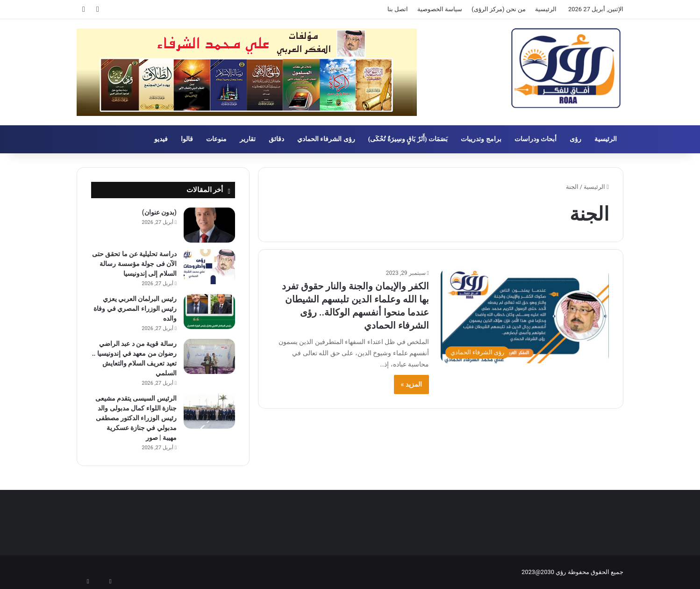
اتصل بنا (398, 9)
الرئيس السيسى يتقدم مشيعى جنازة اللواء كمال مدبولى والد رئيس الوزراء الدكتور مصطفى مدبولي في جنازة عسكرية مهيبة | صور (136, 418)
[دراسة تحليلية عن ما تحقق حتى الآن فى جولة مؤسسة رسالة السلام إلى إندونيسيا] (209, 267)
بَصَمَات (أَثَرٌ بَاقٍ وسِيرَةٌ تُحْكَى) (408, 139)
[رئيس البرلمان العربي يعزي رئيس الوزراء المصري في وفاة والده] (209, 312)
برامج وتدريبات (481, 139)
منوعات (216, 139)
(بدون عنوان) (159, 212)
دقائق (276, 139)
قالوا (187, 139)
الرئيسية (546, 9)
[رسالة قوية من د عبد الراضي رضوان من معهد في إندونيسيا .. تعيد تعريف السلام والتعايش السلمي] (209, 356)
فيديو (161, 139)
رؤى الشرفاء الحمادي (326, 139)
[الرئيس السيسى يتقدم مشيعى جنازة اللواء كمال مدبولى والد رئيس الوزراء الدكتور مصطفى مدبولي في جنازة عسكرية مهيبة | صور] (209, 411)
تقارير (248, 139)
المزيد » (411, 384)
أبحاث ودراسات (536, 139)
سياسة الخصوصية (440, 9)
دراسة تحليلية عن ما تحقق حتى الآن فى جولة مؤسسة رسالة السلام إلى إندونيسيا (134, 264)
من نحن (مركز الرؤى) (499, 9)
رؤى (575, 139)
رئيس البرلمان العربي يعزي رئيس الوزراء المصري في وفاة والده (135, 309)
